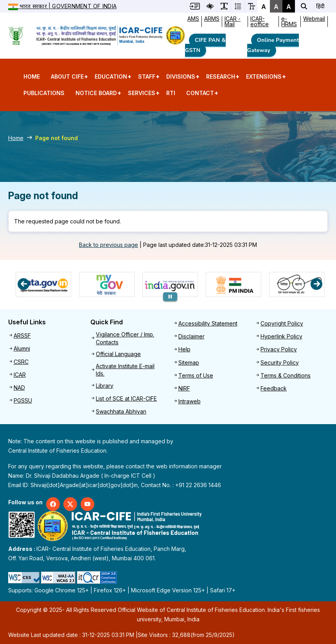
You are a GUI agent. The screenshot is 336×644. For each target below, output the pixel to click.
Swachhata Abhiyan (121, 411)
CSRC (21, 362)
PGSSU (23, 400)
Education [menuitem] (111, 79)
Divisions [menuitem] (181, 79)
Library (105, 386)
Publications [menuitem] (44, 93)
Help (184, 349)
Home (16, 138)
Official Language (118, 354)
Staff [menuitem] (147, 79)
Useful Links (27, 322)
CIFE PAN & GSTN (205, 45)
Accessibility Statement (208, 323)
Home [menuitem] (32, 76)
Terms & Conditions (286, 375)
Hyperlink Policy (281, 336)
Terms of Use (196, 375)
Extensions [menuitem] (264, 79)
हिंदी (320, 6)
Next (316, 284)
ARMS (212, 19)
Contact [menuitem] (200, 95)
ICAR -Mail (233, 21)
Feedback (274, 388)
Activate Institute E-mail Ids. (125, 370)
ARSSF (22, 335)
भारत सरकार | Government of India (62, 6)
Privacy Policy (279, 349)
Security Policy (280, 362)
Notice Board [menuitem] (96, 95)
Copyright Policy (282, 323)
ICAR (20, 375)
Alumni (22, 348)
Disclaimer (191, 336)
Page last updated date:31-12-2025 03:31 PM (200, 245)
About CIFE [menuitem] (67, 79)
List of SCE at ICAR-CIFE (126, 398)
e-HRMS (289, 21)
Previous (23, 284)
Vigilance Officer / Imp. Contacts (125, 338)
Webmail (314, 19)
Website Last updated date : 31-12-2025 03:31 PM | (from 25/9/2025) (121, 635)
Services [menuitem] (142, 95)
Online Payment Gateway (273, 45)
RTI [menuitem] (171, 93)
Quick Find (107, 322)
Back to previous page (109, 245)
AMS (193, 19)
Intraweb (190, 401)
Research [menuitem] (221, 79)
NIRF (184, 388)
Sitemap (189, 362)
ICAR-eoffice (260, 21)
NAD (19, 388)
